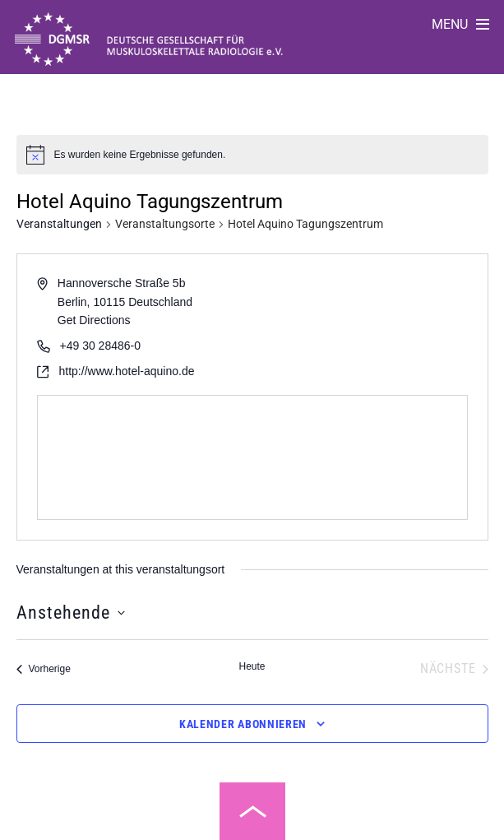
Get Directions (94, 320)
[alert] (140, 155)
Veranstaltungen (59, 224)
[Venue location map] (252, 457)
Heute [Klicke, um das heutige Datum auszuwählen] (252, 666)
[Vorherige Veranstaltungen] (44, 669)
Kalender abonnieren (243, 724)
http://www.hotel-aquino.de (127, 371)
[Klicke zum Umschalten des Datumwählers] (71, 613)
